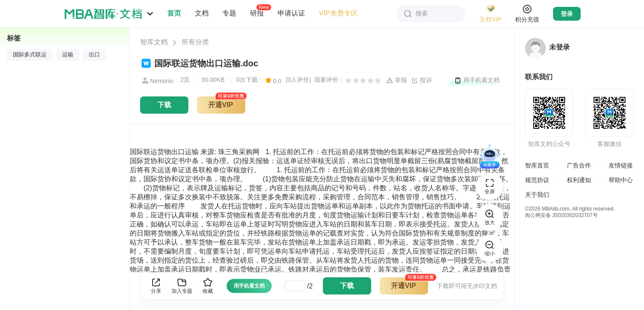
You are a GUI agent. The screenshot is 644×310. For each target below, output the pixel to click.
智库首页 (537, 165)
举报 (397, 81)
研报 (257, 13)
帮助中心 (621, 180)
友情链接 (621, 165)
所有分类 (195, 42)
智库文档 (154, 42)
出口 (94, 55)
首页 (174, 13)
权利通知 (579, 180)
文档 (202, 13)
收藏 (208, 286)
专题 (229, 13)
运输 (68, 55)
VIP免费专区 (338, 13)
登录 (567, 14)
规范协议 (537, 180)
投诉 (422, 81)
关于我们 (537, 195)
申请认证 (291, 13)
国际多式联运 (30, 55)
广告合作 (579, 165)
